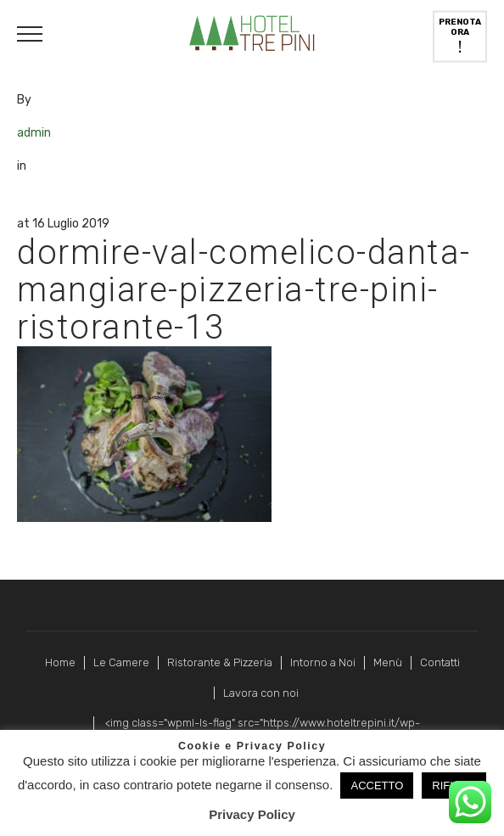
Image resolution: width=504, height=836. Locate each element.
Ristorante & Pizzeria (220, 662)
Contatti (440, 662)
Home (60, 662)
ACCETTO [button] (377, 786)
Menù (388, 662)
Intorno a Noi (323, 662)
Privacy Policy (252, 814)
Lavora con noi (261, 693)
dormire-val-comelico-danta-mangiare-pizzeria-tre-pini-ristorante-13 (244, 290)
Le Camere (121, 662)
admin (34, 133)
